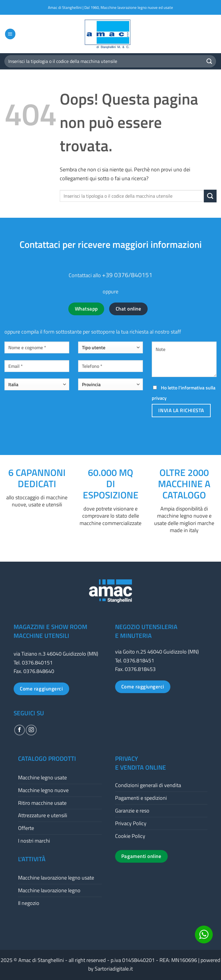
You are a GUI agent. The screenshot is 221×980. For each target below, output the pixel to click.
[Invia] (209, 61)
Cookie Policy (130, 836)
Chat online (129, 309)
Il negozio (29, 903)
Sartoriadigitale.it (114, 969)
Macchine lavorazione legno (49, 890)
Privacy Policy (131, 823)
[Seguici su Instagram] (31, 730)
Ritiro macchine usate (42, 803)
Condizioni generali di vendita (148, 785)
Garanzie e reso (132, 811)
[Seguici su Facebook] (20, 730)
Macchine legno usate (42, 777)
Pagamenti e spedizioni (141, 798)
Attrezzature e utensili (43, 815)
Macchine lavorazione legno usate (56, 878)
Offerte (26, 828)
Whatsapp (86, 309)
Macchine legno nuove (43, 790)
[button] (10, 34)
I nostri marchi (34, 841)
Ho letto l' (184, 393)
